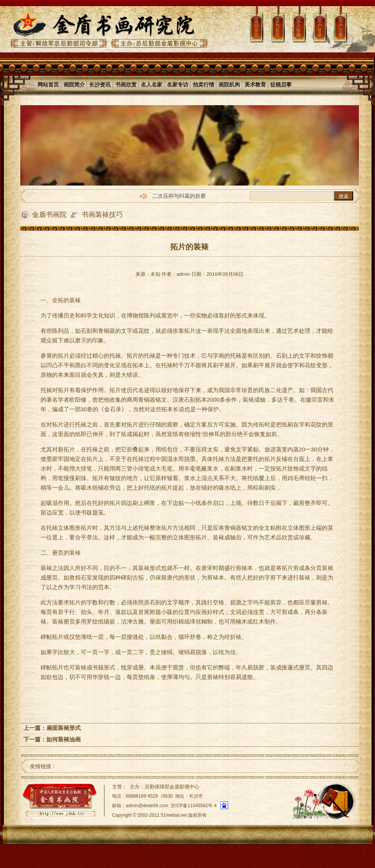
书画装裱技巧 (102, 215)
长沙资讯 (100, 85)
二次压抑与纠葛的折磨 (179, 196)
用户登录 (320, 28)
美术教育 (255, 85)
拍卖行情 (204, 85)
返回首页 (256, 28)
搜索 (344, 196)
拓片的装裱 (189, 247)
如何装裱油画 (64, 739)
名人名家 (152, 85)
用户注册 (341, 28)
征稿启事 (281, 85)
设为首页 (277, 28)
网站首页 (48, 85)
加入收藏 (298, 28)
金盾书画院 (49, 215)
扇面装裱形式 (64, 728)
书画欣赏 (126, 85)
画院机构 (229, 85)
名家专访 (178, 85)
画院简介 (74, 85)
